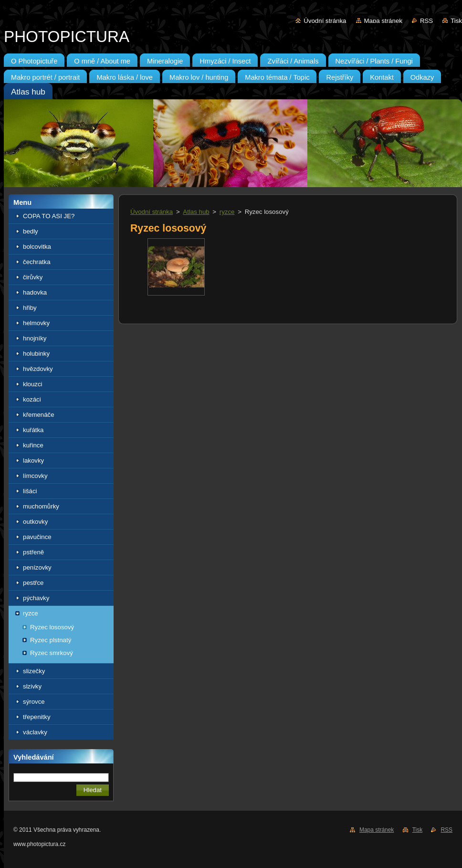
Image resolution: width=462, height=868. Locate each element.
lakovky (33, 460)
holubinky (36, 354)
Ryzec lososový (52, 627)
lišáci (30, 491)
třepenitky (37, 717)
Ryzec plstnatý (51, 640)
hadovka (35, 292)
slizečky (34, 671)
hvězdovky (38, 369)
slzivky (32, 686)
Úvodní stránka (325, 21)
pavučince (37, 537)
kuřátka (33, 430)
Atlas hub (196, 212)
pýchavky (36, 598)
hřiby (30, 308)
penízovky (37, 567)
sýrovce (34, 702)
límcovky (35, 476)
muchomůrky (41, 506)
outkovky (35, 522)
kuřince (33, 445)
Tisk (456, 21)
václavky (35, 732)
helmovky (36, 323)
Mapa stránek (383, 21)
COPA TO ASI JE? (49, 216)
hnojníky (35, 338)
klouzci (33, 384)
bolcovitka (37, 247)
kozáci (32, 399)
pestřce (33, 583)
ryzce (31, 613)
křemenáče (39, 415)
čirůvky (33, 277)
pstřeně (33, 552)
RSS (426, 21)
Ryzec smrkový (52, 653)
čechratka (37, 262)
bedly (31, 231)
